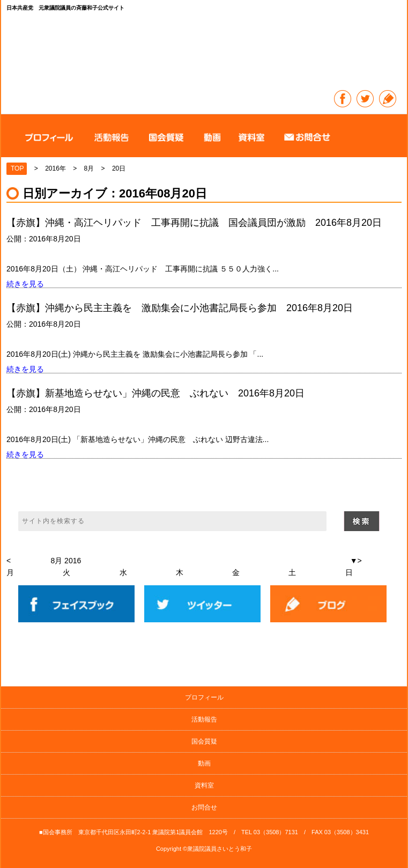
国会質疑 (204, 741)
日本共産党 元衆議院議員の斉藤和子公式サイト (205, 52)
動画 (204, 763)
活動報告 (204, 719)
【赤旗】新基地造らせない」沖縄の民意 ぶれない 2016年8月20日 (155, 393)
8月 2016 (66, 561)
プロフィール (204, 697)
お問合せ (204, 807)
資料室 (204, 785)
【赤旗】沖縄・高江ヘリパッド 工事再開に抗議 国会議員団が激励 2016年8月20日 (194, 223)
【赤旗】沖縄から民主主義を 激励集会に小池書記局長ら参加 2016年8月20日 (180, 308)
